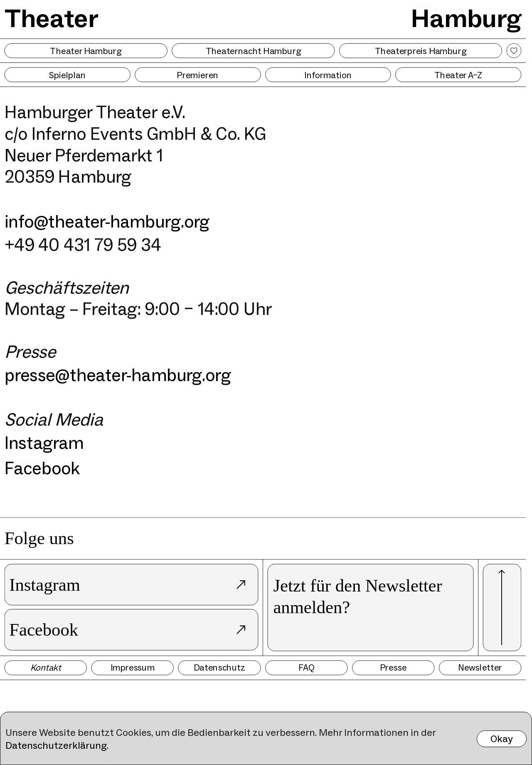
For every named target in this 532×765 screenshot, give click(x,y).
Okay (502, 739)
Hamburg (466, 18)
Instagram (44, 443)
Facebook (42, 468)
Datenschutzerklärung (56, 745)
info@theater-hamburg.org (107, 221)
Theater (52, 18)
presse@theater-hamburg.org (118, 375)
